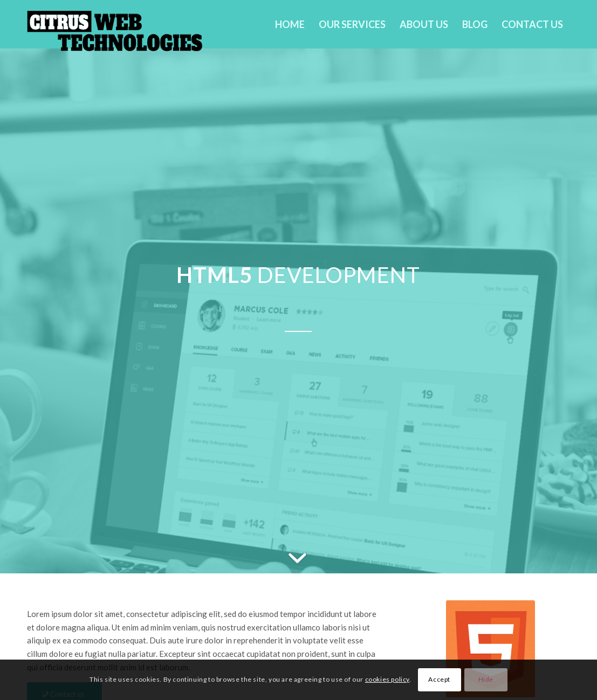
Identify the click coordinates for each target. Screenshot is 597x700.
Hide (486, 679)
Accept (439, 679)
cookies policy (387, 679)
